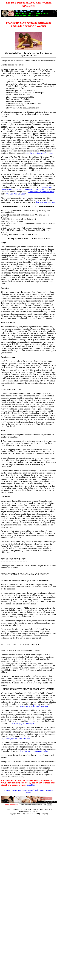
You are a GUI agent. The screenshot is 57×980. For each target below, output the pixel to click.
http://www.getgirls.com (46, 202)
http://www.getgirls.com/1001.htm (40, 153)
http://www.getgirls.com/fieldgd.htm (34, 706)
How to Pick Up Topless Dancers (41, 192)
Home (28, 792)
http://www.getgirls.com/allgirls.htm (24, 723)
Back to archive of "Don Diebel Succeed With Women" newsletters (28, 790)
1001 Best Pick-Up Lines (15, 194)
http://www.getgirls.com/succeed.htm (15, 738)
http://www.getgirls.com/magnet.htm (34, 751)
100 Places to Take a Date (33, 189)
